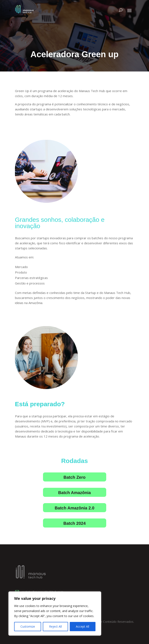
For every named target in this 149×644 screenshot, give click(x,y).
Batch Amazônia (74, 493)
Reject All (55, 626)
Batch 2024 (75, 523)
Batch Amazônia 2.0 (74, 508)
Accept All (83, 626)
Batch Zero (74, 477)
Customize (28, 626)
